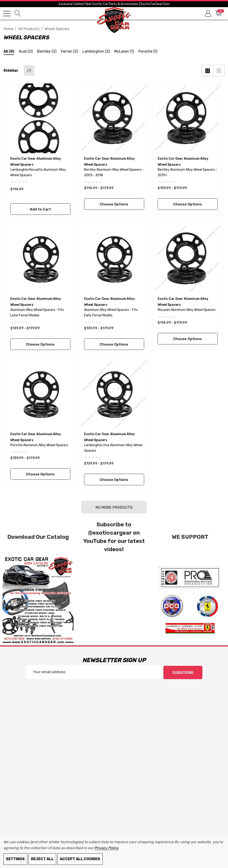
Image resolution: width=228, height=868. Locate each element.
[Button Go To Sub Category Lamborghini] (96, 52)
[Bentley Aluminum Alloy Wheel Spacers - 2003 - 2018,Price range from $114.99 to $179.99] (114, 118)
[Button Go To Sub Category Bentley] (47, 52)
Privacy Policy (106, 848)
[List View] (219, 71)
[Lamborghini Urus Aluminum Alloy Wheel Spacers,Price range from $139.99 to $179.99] (114, 394)
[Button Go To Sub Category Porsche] (148, 52)
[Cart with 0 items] (218, 13)
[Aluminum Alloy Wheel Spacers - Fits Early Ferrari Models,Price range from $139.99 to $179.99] (114, 259)
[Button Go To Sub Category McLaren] (124, 52)
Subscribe (183, 672)
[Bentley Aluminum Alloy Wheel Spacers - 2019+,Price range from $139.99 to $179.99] (188, 118)
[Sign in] (208, 13)
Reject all (42, 859)
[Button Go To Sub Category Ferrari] (69, 52)
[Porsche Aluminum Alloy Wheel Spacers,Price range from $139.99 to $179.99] (40, 394)
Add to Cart (40, 209)
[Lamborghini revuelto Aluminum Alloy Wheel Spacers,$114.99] (40, 118)
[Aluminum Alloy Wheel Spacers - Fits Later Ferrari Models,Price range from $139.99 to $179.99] (40, 259)
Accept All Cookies (80, 859)
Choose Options (114, 204)
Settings (15, 859)
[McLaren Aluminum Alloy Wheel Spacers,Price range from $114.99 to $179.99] (188, 259)
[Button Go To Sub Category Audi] (26, 52)
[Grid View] (207, 71)
